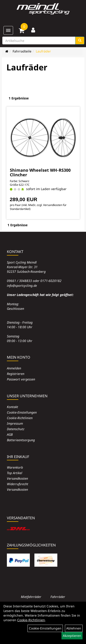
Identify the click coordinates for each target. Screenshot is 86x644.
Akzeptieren (72, 636)
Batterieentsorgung (21, 440)
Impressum (15, 423)
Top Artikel (15, 473)
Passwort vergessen (21, 379)
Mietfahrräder (31, 597)
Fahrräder (58, 597)
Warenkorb (15, 467)
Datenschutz (16, 429)
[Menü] (8, 30)
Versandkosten (17, 478)
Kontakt (12, 407)
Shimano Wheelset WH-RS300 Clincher (40, 172)
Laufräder (43, 51)
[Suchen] (80, 41)
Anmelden (14, 368)
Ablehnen (74, 628)
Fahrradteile (22, 51)
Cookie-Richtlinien (20, 418)
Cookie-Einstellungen (22, 412)
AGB (10, 434)
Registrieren (16, 374)
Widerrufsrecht (18, 484)
